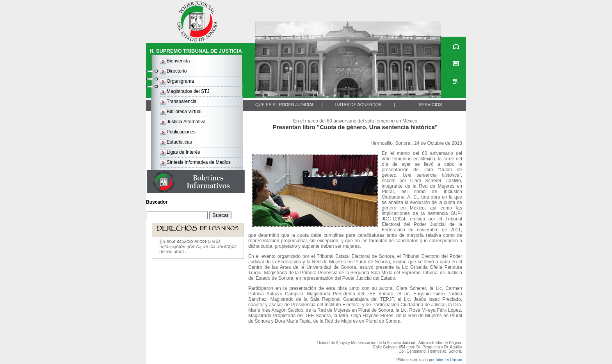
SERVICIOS (431, 105)
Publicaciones (181, 132)
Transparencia (181, 101)
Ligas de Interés (183, 152)
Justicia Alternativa (186, 122)
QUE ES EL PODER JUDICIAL (285, 105)
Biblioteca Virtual (184, 112)
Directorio (177, 71)
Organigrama (180, 81)
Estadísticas (179, 142)
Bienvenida (178, 61)
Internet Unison (449, 360)
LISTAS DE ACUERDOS (358, 105)
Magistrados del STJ (188, 91)
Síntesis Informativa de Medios (199, 162)
